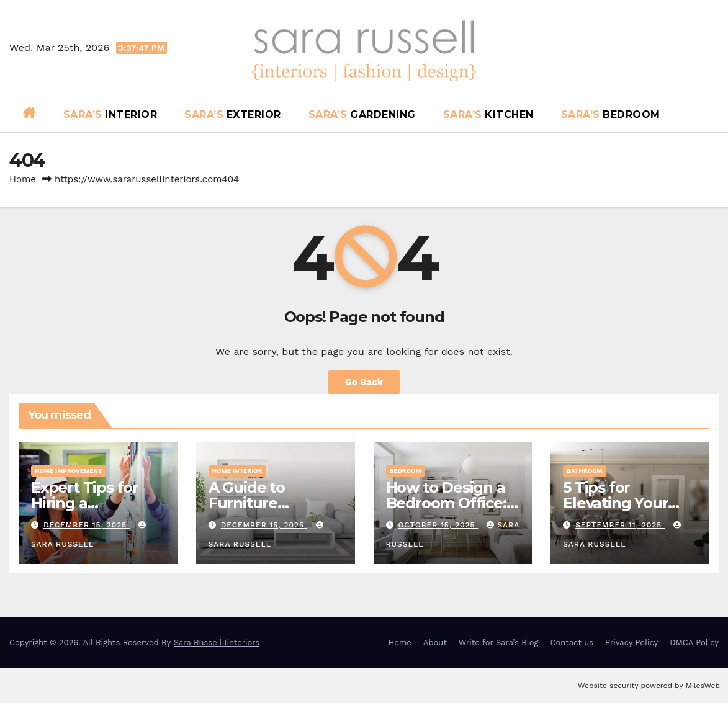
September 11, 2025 (620, 525)
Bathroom (584, 471)
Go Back (364, 382)
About (435, 643)
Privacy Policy (631, 643)
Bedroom (406, 471)
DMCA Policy (694, 643)
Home (23, 179)
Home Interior (237, 471)
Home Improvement (69, 471)
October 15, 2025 (438, 525)
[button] (714, 114)
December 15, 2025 (87, 525)
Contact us (572, 643)
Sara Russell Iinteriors (217, 643)
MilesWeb (703, 686)
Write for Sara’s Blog (499, 643)
